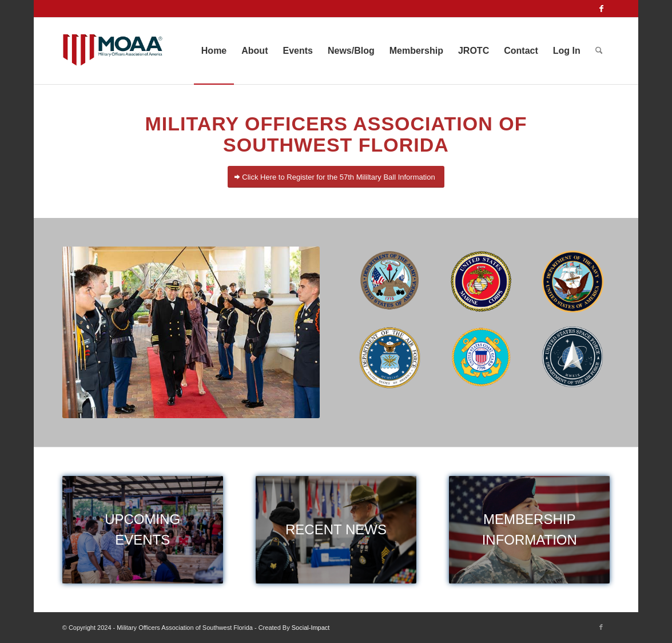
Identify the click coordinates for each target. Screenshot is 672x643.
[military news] (336, 529)
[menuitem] (214, 51)
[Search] (599, 51)
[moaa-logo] (113, 51)
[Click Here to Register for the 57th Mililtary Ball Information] (336, 177)
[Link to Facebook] (601, 9)
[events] (143, 529)
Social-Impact (311, 628)
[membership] (529, 529)
